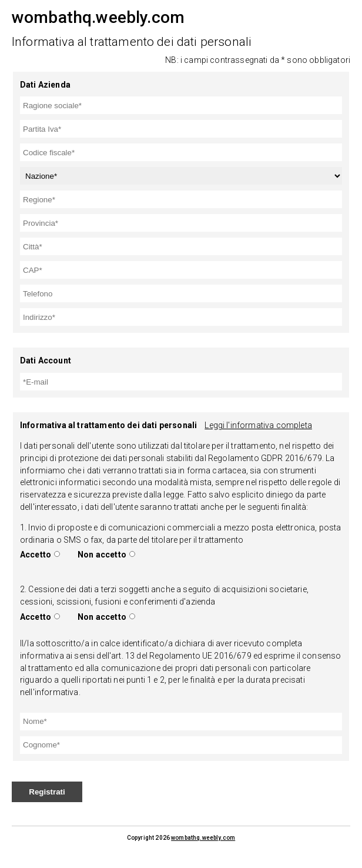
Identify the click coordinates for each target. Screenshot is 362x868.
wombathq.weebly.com (203, 838)
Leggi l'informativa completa (258, 425)
